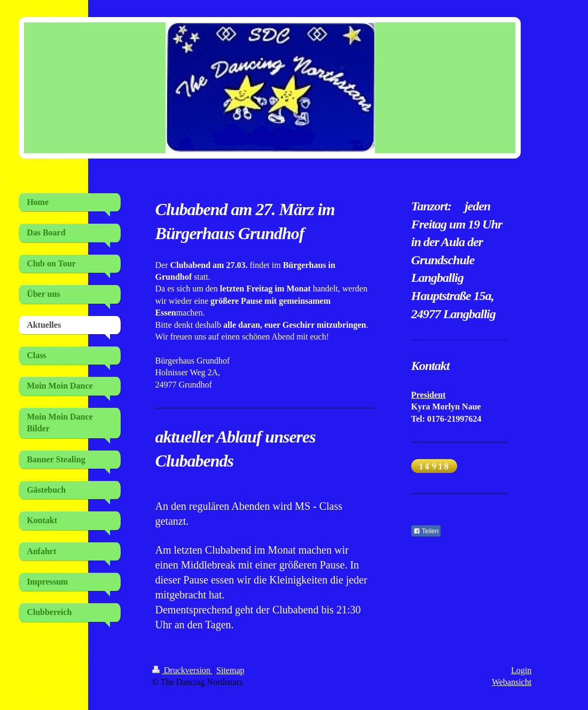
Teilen (426, 531)
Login (521, 670)
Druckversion (182, 670)
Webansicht (512, 682)
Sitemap (230, 670)
